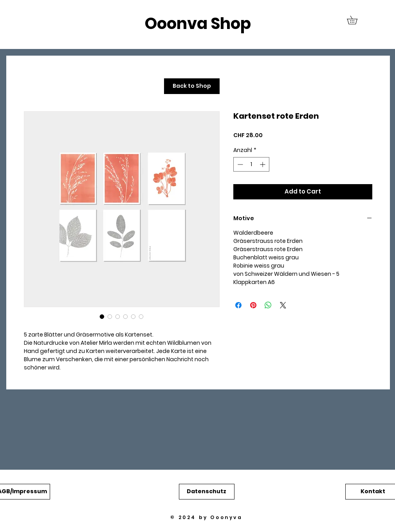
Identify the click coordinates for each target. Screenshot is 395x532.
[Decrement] (239, 164)
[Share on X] (283, 305)
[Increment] (263, 164)
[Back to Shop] (192, 86)
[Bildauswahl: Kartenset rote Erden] (102, 317)
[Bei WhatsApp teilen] (268, 305)
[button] (356, 20)
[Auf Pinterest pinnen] (253, 305)
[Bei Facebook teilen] (238, 305)
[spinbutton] (251, 164)
